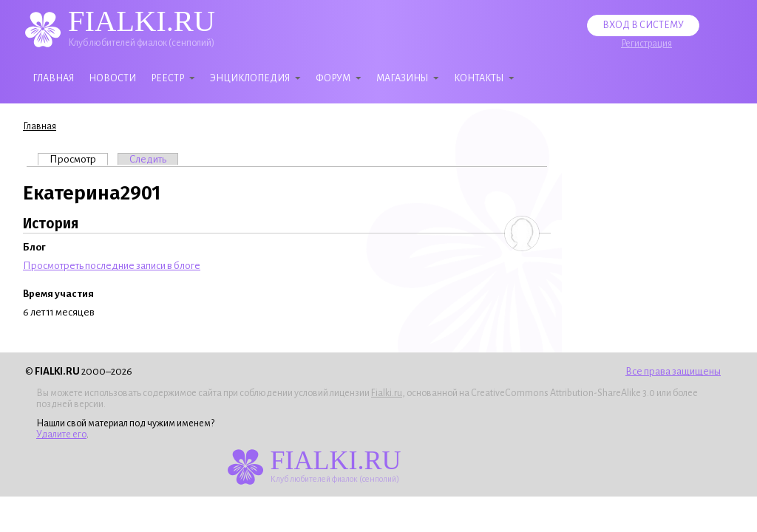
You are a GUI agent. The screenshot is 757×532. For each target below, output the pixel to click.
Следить (148, 159)
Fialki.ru (387, 393)
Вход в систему (643, 25)
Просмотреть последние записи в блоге (112, 266)
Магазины (402, 78)
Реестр (167, 78)
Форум (333, 78)
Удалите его (61, 434)
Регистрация (646, 44)
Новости (112, 78)
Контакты (479, 78)
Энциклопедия (250, 78)
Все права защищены (673, 371)
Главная (53, 78)
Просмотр (79, 159)
